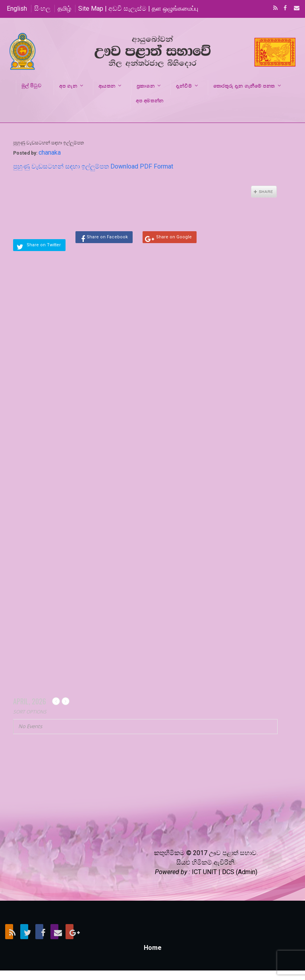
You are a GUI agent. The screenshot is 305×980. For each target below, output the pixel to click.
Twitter (24, 932)
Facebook (284, 9)
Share (264, 192)
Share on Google (174, 237)
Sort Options (30, 712)
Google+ (69, 932)
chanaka (50, 152)
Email (294, 9)
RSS (274, 9)
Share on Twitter (44, 245)
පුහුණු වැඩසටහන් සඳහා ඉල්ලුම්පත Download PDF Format (93, 166)
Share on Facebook (107, 237)
